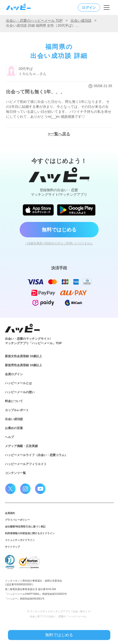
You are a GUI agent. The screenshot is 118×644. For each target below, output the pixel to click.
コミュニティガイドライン (20, 540)
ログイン (89, 7)
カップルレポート (17, 410)
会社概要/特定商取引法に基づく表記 (25, 527)
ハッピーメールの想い (20, 392)
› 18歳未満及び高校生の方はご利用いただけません (59, 243)
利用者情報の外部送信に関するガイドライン (30, 533)
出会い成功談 (81, 20)
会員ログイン (14, 374)
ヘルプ (9, 437)
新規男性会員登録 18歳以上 (23, 365)
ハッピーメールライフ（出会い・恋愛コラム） (36, 455)
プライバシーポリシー (17, 520)
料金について (14, 401)
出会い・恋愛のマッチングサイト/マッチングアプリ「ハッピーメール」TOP (33, 341)
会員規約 (10, 513)
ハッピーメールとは (18, 383)
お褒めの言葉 (14, 428)
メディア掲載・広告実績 (21, 446)
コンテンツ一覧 (15, 473)
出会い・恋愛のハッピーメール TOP (34, 20)
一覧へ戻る (60, 134)
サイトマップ (12, 547)
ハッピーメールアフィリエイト (26, 464)
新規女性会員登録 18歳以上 (23, 356)
